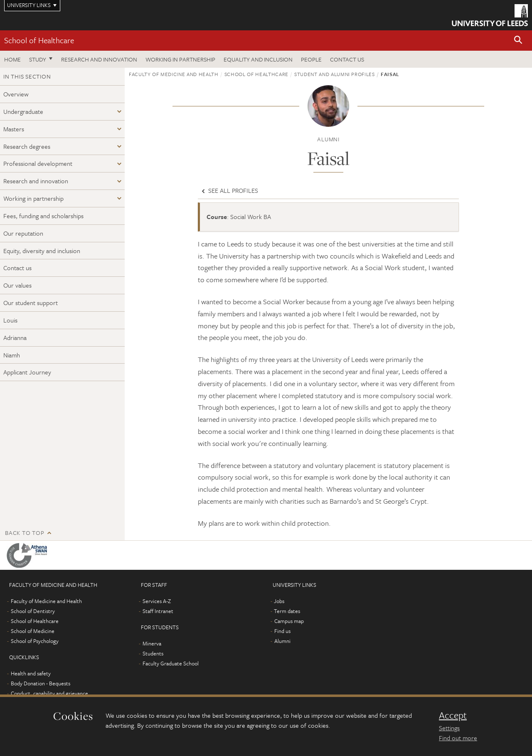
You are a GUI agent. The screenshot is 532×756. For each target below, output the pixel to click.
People (311, 59)
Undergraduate (23, 111)
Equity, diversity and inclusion (42, 251)
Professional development (38, 163)
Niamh (12, 355)
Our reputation (23, 233)
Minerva (152, 643)
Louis (10, 320)
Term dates (287, 611)
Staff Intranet (158, 611)
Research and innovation (99, 59)
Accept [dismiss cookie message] (453, 715)
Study (38, 59)
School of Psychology (35, 641)
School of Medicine (33, 631)
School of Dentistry (33, 611)
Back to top (25, 533)
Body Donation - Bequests (41, 683)
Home (12, 59)
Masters (14, 129)
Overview (16, 94)
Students (153, 653)
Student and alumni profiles (335, 74)
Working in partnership (180, 59)
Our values (17, 285)
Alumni (282, 641)
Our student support (31, 303)
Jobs (279, 601)
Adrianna (15, 337)
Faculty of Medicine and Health (174, 74)
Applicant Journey (27, 372)
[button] (518, 41)
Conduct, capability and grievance (49, 693)
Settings (449, 728)
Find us (282, 631)
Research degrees (27, 146)
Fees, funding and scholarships (43, 216)
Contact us (347, 59)
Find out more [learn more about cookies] (458, 738)
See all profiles (229, 190)
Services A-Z (157, 601)
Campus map (289, 621)
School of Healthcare (39, 40)
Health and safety (31, 673)
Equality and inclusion (258, 59)
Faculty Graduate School (171, 663)
